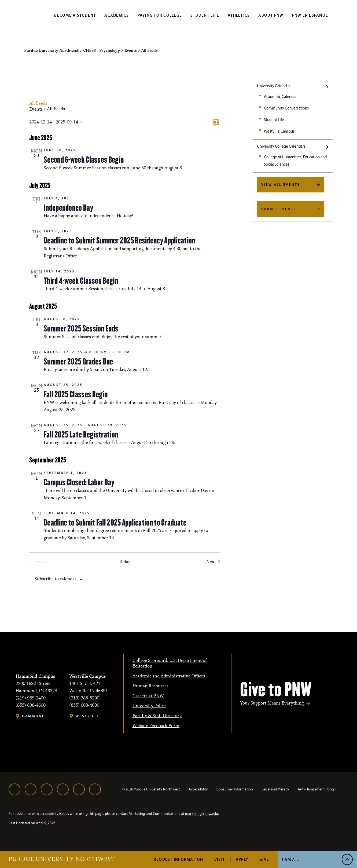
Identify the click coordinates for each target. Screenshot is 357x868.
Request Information (179, 859)
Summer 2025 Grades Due (78, 362)
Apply (242, 859)
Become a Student (75, 15)
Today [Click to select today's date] (125, 562)
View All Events (281, 184)
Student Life (205, 15)
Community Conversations (286, 108)
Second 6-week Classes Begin (84, 160)
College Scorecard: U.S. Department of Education (170, 663)
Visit (220, 859)
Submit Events (279, 209)
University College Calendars (281, 146)
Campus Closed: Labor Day (79, 482)
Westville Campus (279, 131)
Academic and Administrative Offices (169, 676)
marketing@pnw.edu (202, 814)
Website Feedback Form (156, 726)
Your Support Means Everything (272, 703)
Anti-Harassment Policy (316, 789)
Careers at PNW (148, 696)
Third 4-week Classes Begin (81, 281)
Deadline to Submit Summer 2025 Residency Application (119, 240)
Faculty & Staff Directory (157, 716)
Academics (117, 15)
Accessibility (198, 789)
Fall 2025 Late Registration (81, 435)
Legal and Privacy (275, 789)
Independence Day (68, 208)
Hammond (34, 716)
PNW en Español (310, 15)
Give (264, 859)
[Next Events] (213, 562)
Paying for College (160, 15)
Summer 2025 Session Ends (81, 329)
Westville (88, 716)
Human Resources (150, 686)
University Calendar (273, 86)
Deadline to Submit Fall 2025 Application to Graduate (115, 523)
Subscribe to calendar (56, 579)
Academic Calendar (280, 97)
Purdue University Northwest (62, 859)
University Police (149, 706)
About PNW (271, 15)
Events (36, 109)
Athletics (239, 15)
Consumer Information (235, 789)
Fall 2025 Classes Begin (76, 394)
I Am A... (291, 860)
